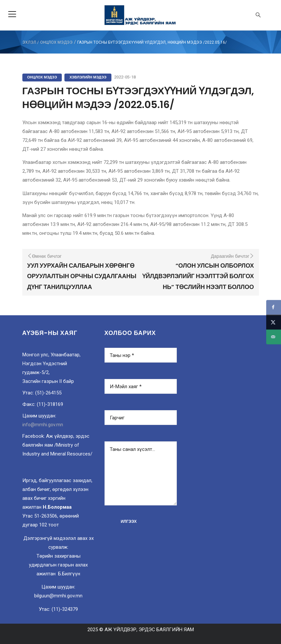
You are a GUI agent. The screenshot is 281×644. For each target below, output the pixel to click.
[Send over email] (274, 337)
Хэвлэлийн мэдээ (88, 77)
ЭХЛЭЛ (29, 42)
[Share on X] (274, 322)
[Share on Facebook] (274, 307)
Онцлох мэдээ (56, 42)
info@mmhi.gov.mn (43, 425)
